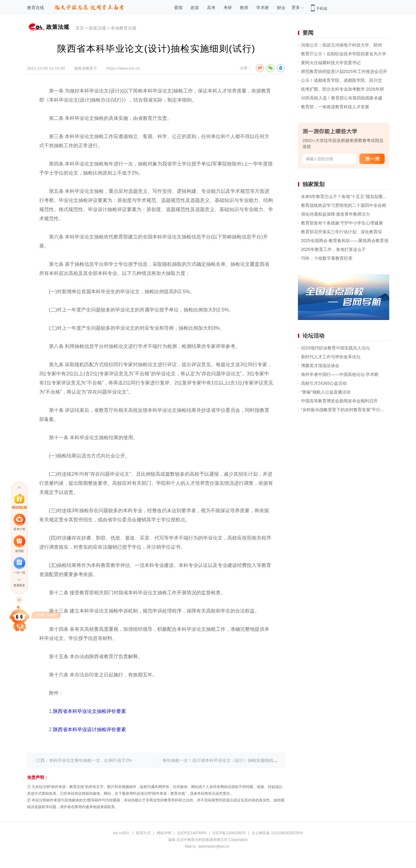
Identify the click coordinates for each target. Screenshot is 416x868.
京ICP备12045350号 (229, 833)
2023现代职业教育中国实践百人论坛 (336, 348)
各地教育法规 (124, 28)
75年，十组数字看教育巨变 (327, 258)
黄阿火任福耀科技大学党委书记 (331, 63)
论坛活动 (313, 336)
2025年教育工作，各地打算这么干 (333, 249)
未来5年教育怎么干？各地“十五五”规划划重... (344, 196)
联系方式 (143, 833)
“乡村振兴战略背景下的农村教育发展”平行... (343, 410)
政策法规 (97, 28)
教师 (244, 8)
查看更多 (19, 585)
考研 (228, 8)
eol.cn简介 (121, 833)
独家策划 (313, 184)
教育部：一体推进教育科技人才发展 (335, 107)
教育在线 (36, 8)
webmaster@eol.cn (214, 846)
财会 (281, 8)
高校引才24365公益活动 (324, 383)
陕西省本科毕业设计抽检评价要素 (89, 729)
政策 (195, 8)
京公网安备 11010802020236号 (277, 833)
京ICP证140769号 (192, 833)
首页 (80, 28)
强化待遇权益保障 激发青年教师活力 (336, 214)
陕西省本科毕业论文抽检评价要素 (89, 711)
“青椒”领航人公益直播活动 (326, 392)
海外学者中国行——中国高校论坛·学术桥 (340, 374)
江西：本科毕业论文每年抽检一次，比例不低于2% (84, 760)
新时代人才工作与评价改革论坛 (331, 357)
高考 (211, 8)
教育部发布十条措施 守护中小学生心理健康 (342, 223)
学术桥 (263, 8)
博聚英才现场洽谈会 (320, 366)
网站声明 (164, 833)
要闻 (178, 8)
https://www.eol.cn (123, 68)
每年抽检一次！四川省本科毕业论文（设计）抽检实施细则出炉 (222, 760)
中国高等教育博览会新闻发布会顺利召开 (339, 401)
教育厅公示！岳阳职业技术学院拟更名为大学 (344, 54)
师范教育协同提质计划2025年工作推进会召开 (344, 71)
